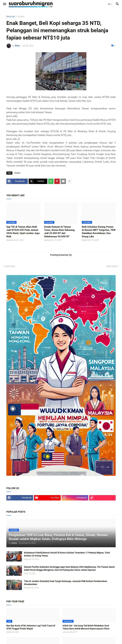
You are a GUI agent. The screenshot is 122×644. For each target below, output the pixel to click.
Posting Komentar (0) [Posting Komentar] (61, 255)
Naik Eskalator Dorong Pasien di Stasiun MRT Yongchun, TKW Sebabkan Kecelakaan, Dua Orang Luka (99, 232)
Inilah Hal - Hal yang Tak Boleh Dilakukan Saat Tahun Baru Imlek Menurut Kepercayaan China (86, 627)
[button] (4, 4)
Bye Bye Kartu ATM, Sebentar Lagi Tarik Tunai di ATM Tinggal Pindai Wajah (31, 627)
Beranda (11, 17)
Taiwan (21, 17)
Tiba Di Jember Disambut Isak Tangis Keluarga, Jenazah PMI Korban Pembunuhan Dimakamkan (66, 583)
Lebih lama (112, 266)
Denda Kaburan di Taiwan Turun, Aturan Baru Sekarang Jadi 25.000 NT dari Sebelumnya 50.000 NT (59, 232)
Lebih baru (10, 266)
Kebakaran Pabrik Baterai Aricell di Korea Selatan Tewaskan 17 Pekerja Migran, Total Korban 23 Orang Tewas (67, 554)
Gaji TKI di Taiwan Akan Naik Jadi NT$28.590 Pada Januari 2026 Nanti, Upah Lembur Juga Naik (23, 232)
